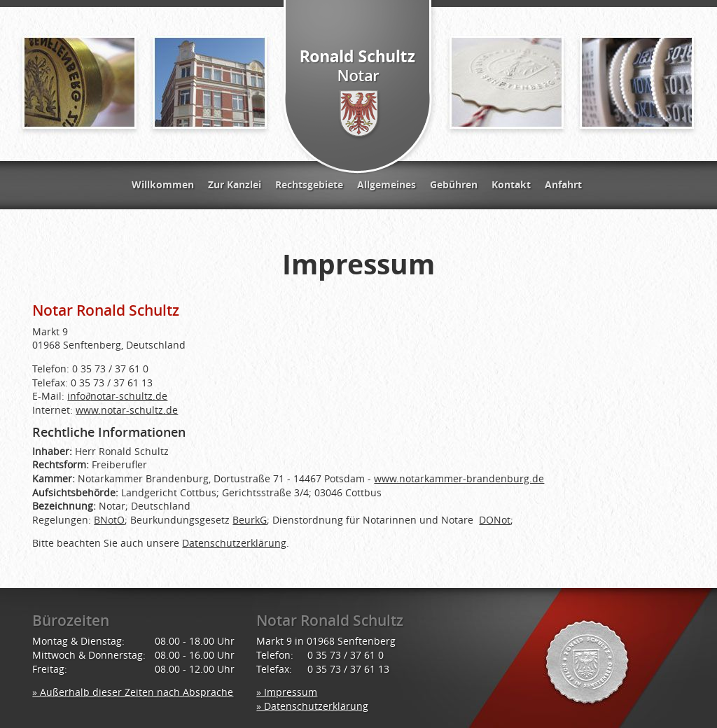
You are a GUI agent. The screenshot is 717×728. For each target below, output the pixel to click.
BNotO (109, 520)
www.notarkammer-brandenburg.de (459, 478)
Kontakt (511, 184)
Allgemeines (387, 184)
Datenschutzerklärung (234, 543)
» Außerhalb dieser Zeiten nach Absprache (133, 692)
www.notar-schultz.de (127, 410)
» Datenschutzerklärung (312, 706)
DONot (495, 520)
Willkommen (163, 184)
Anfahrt (563, 184)
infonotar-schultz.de (117, 396)
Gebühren (454, 184)
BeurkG (250, 520)
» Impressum (287, 692)
